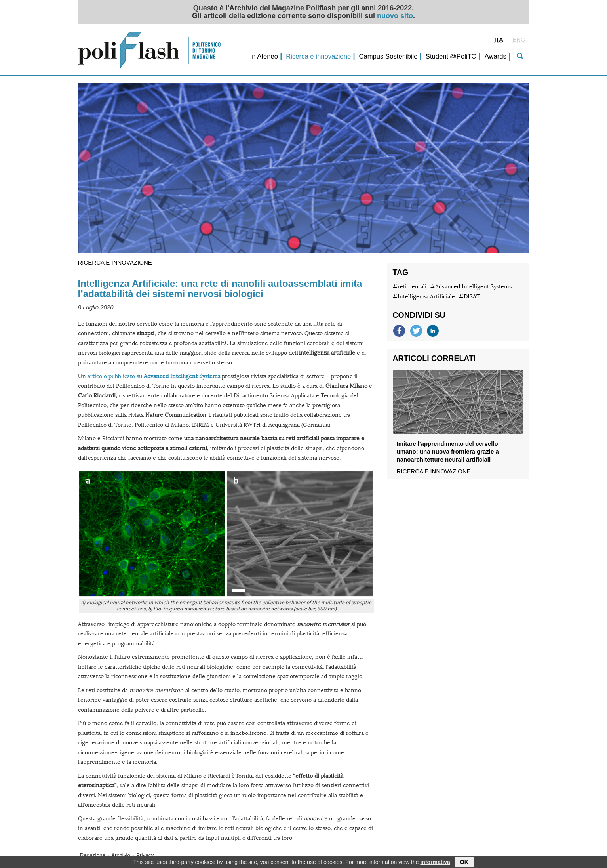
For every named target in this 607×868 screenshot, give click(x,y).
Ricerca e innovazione (318, 56)
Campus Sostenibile (388, 56)
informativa (435, 863)
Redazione (93, 855)
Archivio (121, 855)
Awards (496, 56)
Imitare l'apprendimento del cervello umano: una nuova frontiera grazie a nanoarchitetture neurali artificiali (448, 451)
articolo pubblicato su (154, 376)
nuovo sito (395, 16)
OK (464, 863)
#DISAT (469, 297)
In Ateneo (264, 56)
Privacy (145, 855)
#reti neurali (410, 287)
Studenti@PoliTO (451, 56)
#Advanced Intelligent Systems (471, 287)
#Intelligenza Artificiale (424, 297)
